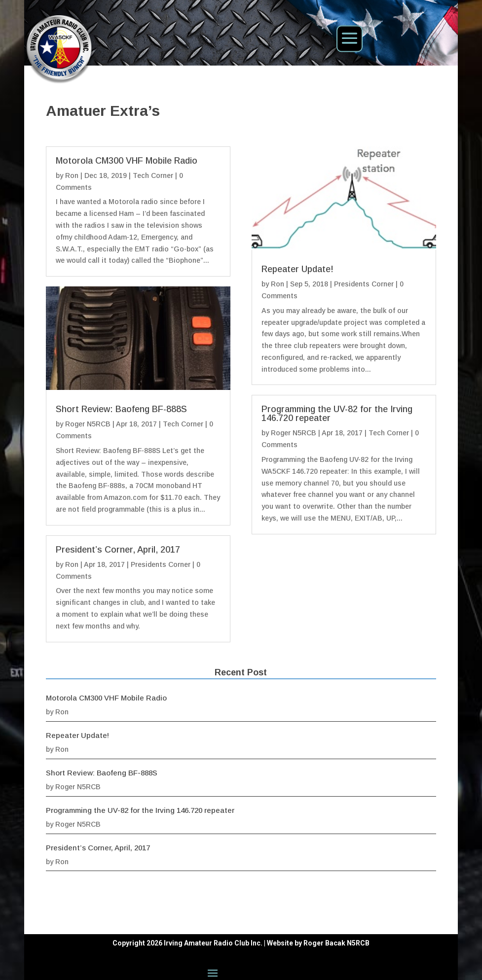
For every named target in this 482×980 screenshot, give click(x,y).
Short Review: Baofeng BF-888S (121, 409)
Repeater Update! (297, 269)
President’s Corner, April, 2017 (118, 550)
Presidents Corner (161, 564)
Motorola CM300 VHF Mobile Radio (127, 161)
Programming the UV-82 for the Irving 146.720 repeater (337, 414)
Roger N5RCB (88, 424)
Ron (72, 175)
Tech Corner (153, 175)
